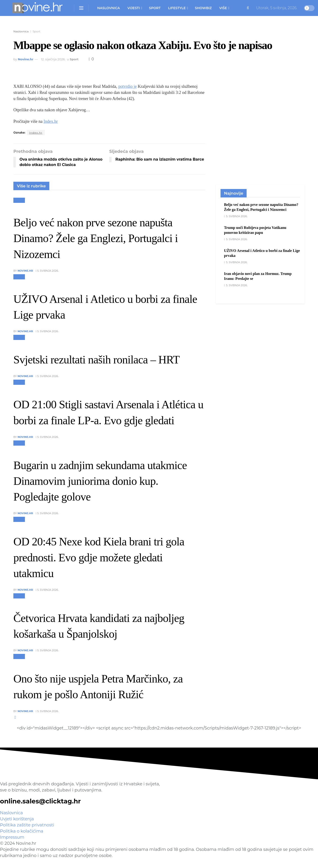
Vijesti (134, 8)
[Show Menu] (81, 8)
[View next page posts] (15, 717)
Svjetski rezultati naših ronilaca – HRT (97, 360)
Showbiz (203, 8)
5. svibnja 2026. (47, 271)
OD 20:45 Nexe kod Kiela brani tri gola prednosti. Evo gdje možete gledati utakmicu (99, 557)
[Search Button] (248, 8)
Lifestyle (177, 8)
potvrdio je (127, 86)
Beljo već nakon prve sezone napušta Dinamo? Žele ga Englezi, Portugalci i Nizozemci (96, 238)
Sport (155, 8)
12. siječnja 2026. (53, 59)
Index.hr (50, 121)
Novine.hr (26, 59)
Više (223, 8)
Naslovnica (109, 8)
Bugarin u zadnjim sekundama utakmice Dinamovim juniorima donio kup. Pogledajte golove (100, 481)
